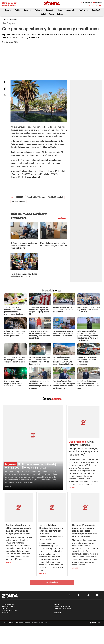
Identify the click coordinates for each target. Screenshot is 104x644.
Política (18, 10)
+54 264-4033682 (65, 579)
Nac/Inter (84, 10)
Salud (43, 14)
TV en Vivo (98, 3)
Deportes (95, 10)
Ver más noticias (52, 555)
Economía (28, 10)
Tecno (51, 14)
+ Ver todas (61, 218)
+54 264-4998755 (66, 581)
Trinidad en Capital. (56, 197)
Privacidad (57, 585)
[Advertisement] (52, 64)
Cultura (59, 10)
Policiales (39, 10)
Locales (8, 10)
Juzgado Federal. (18, 201)
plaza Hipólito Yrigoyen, (36, 197)
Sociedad (49, 10)
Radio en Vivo (86, 3)
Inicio (4, 19)
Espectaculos (70, 10)
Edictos (60, 14)
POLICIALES (13, 19)
